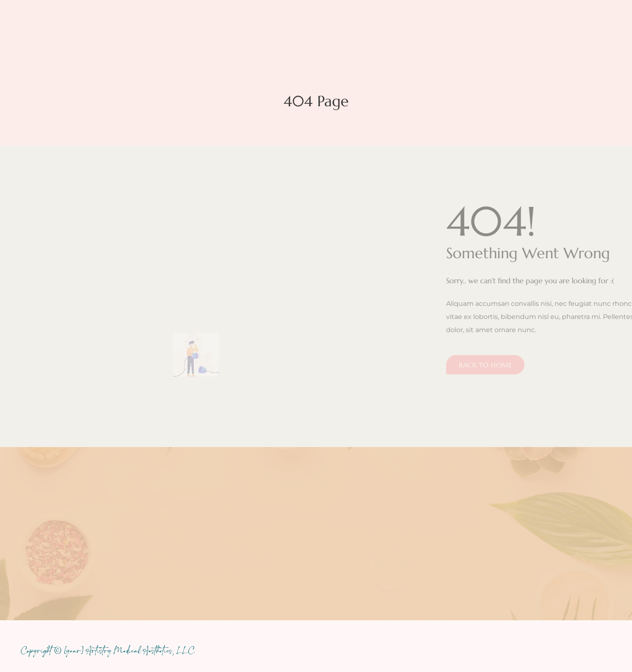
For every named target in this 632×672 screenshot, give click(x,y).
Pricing (338, 32)
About (289, 32)
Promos (384, 31)
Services (238, 32)
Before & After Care (444, 31)
